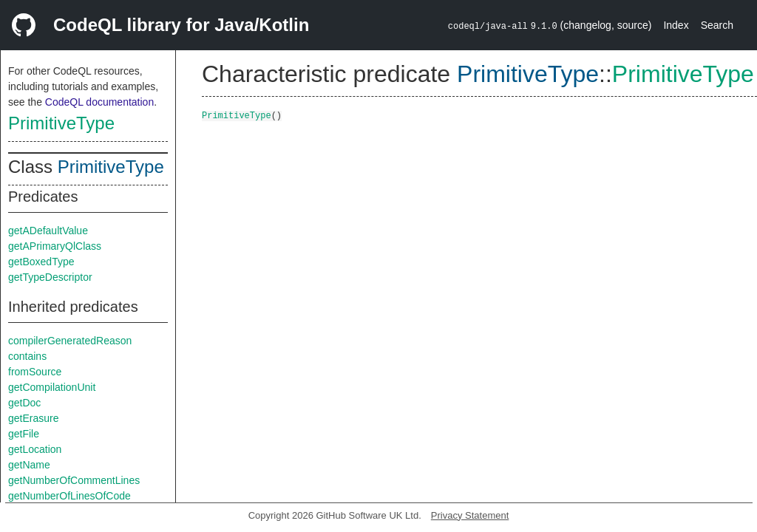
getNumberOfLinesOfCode (69, 496)
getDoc (24, 403)
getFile (24, 434)
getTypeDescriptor (50, 277)
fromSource (35, 372)
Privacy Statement (470, 515)
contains (27, 356)
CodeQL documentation (99, 102)
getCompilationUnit (52, 387)
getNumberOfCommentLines (74, 480)
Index (676, 25)
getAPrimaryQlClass (55, 246)
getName (29, 465)
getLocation (35, 449)
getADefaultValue (48, 231)
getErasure (33, 418)
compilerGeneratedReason (70, 341)
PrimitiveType (61, 123)
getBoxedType (41, 262)
